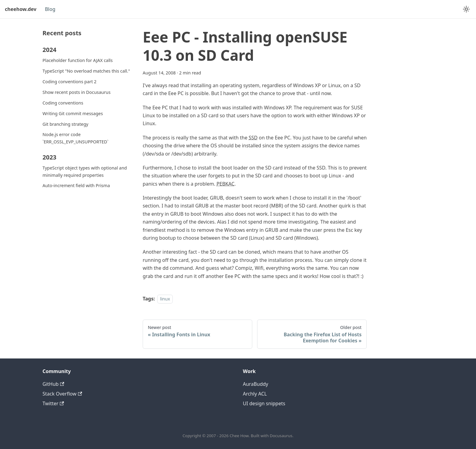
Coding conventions (63, 103)
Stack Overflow (62, 394)
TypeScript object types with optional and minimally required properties (85, 171)
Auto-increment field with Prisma (76, 185)
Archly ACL (255, 394)
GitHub (53, 384)
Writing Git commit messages (73, 113)
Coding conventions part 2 (70, 82)
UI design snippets (264, 403)
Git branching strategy (65, 124)
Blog (50, 9)
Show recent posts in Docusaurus (76, 92)
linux (165, 299)
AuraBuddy (256, 384)
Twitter (53, 403)
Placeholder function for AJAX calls (78, 60)
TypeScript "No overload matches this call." (86, 71)
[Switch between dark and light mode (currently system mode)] (466, 9)
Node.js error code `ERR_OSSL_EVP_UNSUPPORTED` (75, 138)
